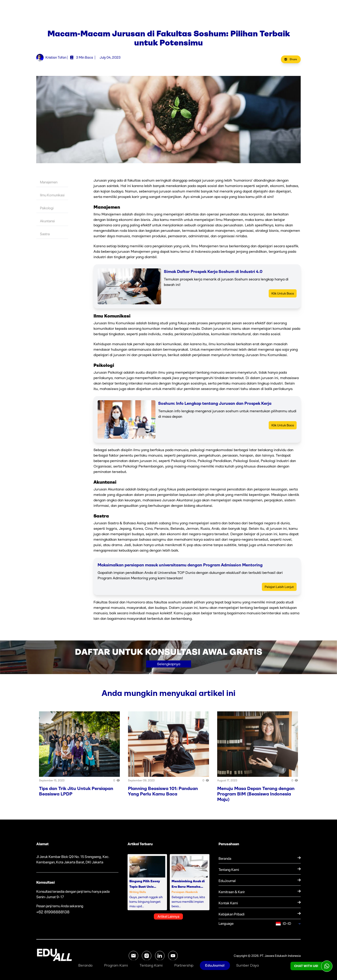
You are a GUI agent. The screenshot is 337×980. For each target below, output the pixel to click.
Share (291, 59)
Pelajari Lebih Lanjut (279, 587)
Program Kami (116, 965)
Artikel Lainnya (168, 916)
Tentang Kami (151, 965)
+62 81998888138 (53, 912)
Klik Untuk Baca (283, 293)
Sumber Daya (247, 965)
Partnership (184, 965)
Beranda (85, 965)
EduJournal (215, 965)
